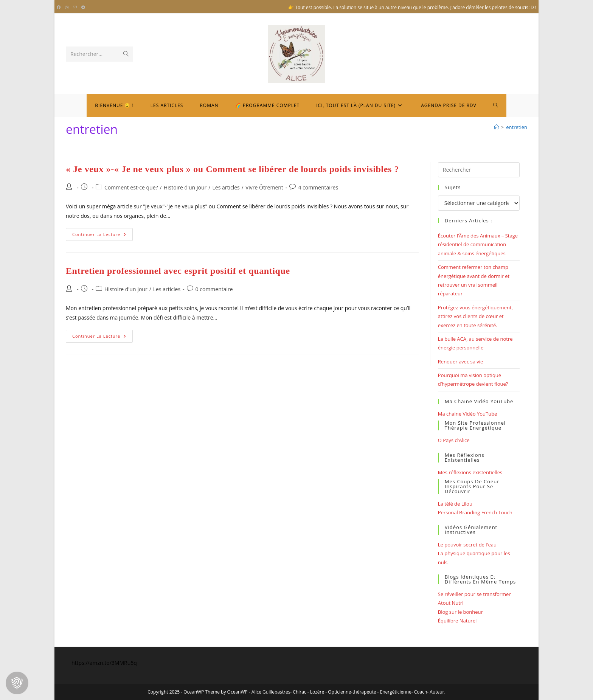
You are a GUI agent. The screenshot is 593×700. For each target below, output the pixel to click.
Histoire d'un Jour (185, 187)
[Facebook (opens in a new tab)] (60, 8)
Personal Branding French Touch (475, 512)
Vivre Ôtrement (264, 187)
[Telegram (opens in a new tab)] (83, 8)
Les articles (226, 187)
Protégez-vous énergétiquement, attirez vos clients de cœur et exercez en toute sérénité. (475, 316)
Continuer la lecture (102, 236)
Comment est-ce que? (131, 187)
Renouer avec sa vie (461, 362)
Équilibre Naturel (457, 621)
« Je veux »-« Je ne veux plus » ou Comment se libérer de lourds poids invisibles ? (232, 169)
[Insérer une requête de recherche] (479, 170)
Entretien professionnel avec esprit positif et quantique (178, 271)
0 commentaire (214, 289)
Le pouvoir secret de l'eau (467, 545)
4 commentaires (318, 187)
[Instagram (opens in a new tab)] (67, 8)
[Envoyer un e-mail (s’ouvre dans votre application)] (75, 8)
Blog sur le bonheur (460, 612)
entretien (517, 127)
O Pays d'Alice (454, 440)
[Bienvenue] (496, 127)
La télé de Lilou (455, 504)
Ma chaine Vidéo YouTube (468, 414)
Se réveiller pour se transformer (474, 594)
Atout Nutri (451, 603)
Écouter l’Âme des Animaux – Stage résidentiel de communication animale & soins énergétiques (478, 244)
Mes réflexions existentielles (470, 472)
